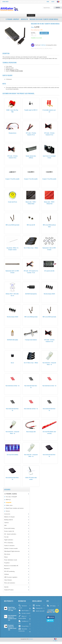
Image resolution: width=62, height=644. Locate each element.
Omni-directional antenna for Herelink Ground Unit (12, 618)
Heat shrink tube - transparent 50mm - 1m (49, 364)
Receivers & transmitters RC (11, 566)
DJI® (5, 525)
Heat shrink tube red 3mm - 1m (49, 386)
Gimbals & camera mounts (11, 548)
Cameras (6, 523)
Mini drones (7, 554)
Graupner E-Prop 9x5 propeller (31, 179)
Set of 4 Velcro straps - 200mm (31, 363)
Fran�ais (55, 640)
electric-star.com (38, 611)
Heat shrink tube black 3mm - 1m (31, 386)
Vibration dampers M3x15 (49, 294)
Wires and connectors (10, 583)
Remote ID (7, 568)
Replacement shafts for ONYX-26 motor (12, 272)
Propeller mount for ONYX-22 (31, 110)
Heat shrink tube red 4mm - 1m (12, 386)
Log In (53, 2)
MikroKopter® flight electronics (12, 551)
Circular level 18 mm (12, 202)
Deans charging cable (31, 432)
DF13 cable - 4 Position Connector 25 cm (31, 134)
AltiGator (31, 639)
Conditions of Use (23, 622)
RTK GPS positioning (9, 571)
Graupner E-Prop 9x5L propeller (12, 179)
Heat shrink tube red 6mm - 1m (31, 409)
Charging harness (12, 133)
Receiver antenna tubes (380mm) (31, 157)
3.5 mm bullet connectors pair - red (49, 111)
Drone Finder (5, 2)
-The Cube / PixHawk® (11, 497)
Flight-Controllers (9, 540)
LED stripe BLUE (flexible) (12, 455)
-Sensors (8, 511)
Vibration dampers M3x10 (12, 317)
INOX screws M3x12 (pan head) (49, 317)
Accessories (7, 514)
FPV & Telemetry (9, 543)
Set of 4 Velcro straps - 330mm (31, 248)
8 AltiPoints (43, 45)
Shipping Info (38, 608)
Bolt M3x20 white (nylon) (12, 340)
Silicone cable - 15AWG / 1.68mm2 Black (31, 203)
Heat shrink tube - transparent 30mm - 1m (31, 455)
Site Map (36, 605)
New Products (24, 610)
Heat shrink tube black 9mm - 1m (49, 455)
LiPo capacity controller (49, 271)
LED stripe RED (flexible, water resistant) (49, 432)
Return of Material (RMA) (22, 617)
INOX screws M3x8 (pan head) (31, 317)
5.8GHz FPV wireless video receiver (31, 478)
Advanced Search (23, 607)
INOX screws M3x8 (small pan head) (49, 226)
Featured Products (9, 590)
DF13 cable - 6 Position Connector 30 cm (12, 157)
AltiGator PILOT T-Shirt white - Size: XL (12, 295)
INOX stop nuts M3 (31, 225)
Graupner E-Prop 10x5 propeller (49, 179)
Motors (6, 557)
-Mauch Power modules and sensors (14, 508)
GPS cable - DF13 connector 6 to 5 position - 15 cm (31, 272)
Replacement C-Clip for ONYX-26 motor (49, 249)
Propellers (7, 563)
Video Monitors (8, 580)
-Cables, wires (9, 505)
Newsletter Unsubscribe (23, 630)
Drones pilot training (9, 528)
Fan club (6, 537)
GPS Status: (51, 606)
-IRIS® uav (8, 500)
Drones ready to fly (9, 531)
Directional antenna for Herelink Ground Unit (12, 628)
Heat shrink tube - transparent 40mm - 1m (12, 432)
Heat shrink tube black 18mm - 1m (12, 478)
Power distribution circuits (11, 560)
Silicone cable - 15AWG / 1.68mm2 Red (49, 203)
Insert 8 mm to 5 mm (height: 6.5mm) (49, 157)
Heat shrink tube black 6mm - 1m (49, 409)
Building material (9, 520)
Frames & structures (9, 546)
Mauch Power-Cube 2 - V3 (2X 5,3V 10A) (12, 609)
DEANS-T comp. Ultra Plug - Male (12, 111)
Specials (6, 587)
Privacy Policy (24, 626)
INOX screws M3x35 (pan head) (12, 225)
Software (7, 574)
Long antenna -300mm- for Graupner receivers (12, 249)
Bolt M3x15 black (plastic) (31, 294)
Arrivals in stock (24, 613)
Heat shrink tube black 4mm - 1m (12, 409)
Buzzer (12, 363)
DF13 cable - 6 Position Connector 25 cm (49, 134)
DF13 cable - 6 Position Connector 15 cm (49, 341)
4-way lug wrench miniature (31, 340)
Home (48, 2)
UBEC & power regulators (11, 577)
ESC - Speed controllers (10, 534)
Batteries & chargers (10, 517)
